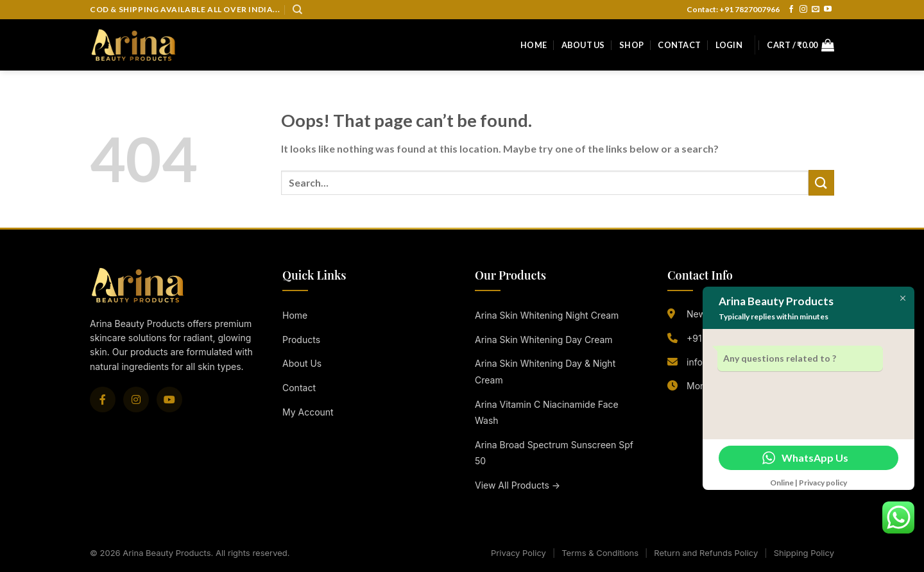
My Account (308, 412)
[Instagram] (136, 400)
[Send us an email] (816, 10)
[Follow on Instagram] (803, 10)
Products (301, 340)
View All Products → (518, 485)
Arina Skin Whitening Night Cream (547, 315)
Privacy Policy (518, 553)
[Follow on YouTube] (828, 10)
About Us (583, 45)
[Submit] (821, 182)
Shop (631, 45)
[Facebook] (103, 400)
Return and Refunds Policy (706, 553)
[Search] (297, 10)
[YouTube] (169, 400)
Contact (679, 45)
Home (534, 45)
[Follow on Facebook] (791, 10)
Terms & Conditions (600, 553)
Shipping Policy (804, 553)
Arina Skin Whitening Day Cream (544, 340)
